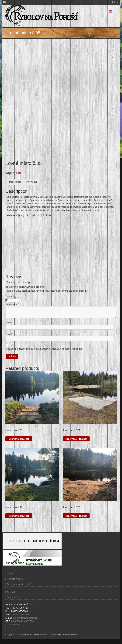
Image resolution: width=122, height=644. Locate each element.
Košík (115, 2)
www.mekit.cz (58, 634)
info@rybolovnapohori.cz (25, 618)
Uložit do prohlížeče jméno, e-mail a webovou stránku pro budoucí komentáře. (45, 349)
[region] (61, 244)
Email (10, 334)
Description (15, 182)
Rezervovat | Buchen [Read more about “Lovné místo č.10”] (19, 516)
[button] (10, 244)
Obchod (11, 592)
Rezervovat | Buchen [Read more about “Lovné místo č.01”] (76, 439)
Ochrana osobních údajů (19, 584)
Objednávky (13, 597)
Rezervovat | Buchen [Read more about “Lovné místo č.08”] (76, 516)
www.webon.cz (71, 634)
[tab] (15, 182)
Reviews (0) (31, 182)
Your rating (12, 296)
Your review (13, 304)
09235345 (14, 625)
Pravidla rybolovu (16, 579)
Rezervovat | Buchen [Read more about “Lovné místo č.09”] (19, 439)
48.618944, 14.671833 (22, 621)
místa (18, 173)
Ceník (10, 574)
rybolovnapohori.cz (21, 615)
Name (10, 323)
